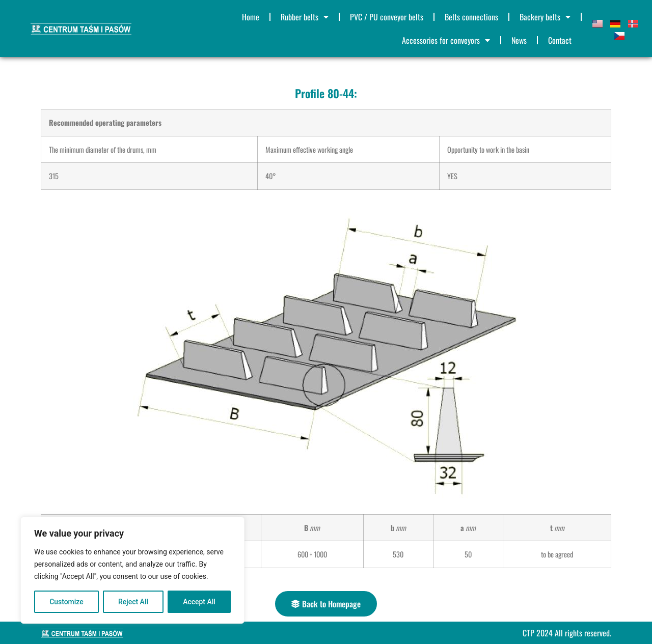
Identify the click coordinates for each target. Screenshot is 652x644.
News (519, 40)
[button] (326, 604)
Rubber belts (305, 17)
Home (251, 17)
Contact (560, 40)
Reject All (133, 602)
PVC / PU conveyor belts (387, 17)
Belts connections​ (471, 17)
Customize (66, 602)
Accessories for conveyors (446, 40)
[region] (132, 570)
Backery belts (545, 17)
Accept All (199, 602)
